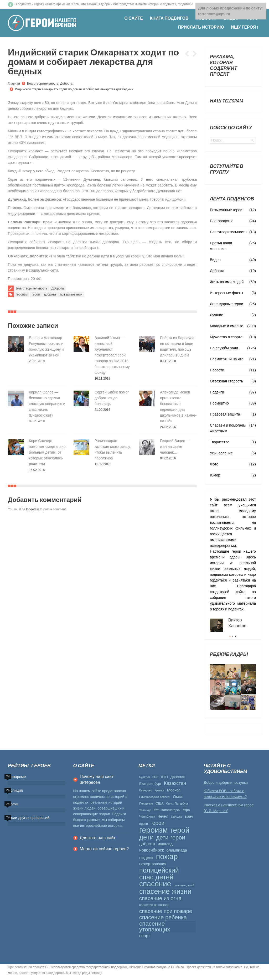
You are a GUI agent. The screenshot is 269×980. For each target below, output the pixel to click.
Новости (217, 370)
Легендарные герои (226, 304)
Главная (14, 84)
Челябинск (147, 817)
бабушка (176, 817)
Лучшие (216, 315)
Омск (178, 797)
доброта (50, 294)
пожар (167, 857)
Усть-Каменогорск (167, 810)
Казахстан (175, 783)
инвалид (165, 844)
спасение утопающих (155, 927)
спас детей (156, 877)
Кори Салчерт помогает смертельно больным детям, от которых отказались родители (47, 452)
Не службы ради (224, 348)
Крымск (160, 790)
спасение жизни (165, 891)
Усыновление (221, 453)
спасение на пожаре (154, 905)
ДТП (164, 777)
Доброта (66, 84)
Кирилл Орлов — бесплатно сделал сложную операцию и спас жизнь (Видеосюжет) (47, 404)
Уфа (186, 810)
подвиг (146, 858)
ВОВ (155, 777)
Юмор (215, 475)
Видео (215, 260)
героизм (22, 294)
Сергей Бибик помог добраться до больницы (112, 398)
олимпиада (177, 850)
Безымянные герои (226, 210)
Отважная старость (226, 381)
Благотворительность (43, 84)
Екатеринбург (150, 784)
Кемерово (146, 790)
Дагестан (178, 777)
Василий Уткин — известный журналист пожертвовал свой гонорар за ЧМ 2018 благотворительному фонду (112, 355)
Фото (214, 464)
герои (157, 823)
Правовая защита (225, 414)
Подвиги (217, 392)
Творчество (220, 442)
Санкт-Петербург (177, 803)
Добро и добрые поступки (226, 782)
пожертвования (71, 294)
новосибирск (152, 850)
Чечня (163, 816)
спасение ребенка (163, 917)
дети (146, 837)
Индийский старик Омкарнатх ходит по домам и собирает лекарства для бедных (74, 89)
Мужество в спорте (226, 337)
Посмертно (219, 403)
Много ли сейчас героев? (104, 849)
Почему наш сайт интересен (97, 779)
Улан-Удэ (145, 810)
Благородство (222, 221)
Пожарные (146, 803)
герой (36, 294)
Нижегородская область (155, 797)
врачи (144, 824)
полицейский (159, 870)
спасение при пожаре (166, 911)
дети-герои (171, 838)
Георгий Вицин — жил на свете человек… (175, 447)
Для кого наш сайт (98, 838)
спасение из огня (160, 898)
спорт (145, 936)
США (160, 803)
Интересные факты (226, 293)
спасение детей (184, 885)
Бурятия (144, 777)
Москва (174, 790)
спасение (155, 884)
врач (189, 816)
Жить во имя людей (227, 282)
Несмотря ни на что (227, 359)
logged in (33, 509)
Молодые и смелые (227, 326)
